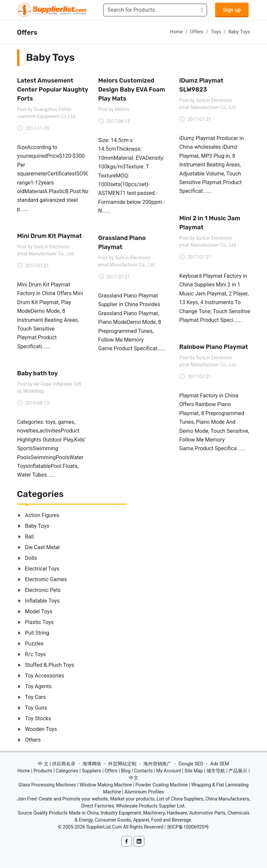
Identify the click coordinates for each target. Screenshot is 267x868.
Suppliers (91, 771)
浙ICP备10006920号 (188, 827)
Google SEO (191, 764)
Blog (126, 771)
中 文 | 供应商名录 (57, 764)
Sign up (232, 10)
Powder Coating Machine (161, 785)
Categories (67, 771)
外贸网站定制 (122, 764)
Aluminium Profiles (144, 792)
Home (176, 32)
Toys (216, 32)
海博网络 (92, 764)
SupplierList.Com (104, 827)
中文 (134, 778)
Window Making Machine (106, 785)
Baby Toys (239, 32)
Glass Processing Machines (47, 785)
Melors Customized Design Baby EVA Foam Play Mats (132, 90)
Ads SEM (220, 764)
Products (43, 771)
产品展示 (238, 771)
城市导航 (216, 771)
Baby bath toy (38, 373)
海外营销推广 (157, 764)
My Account (169, 771)
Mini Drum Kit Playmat (49, 236)
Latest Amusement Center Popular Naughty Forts (53, 90)
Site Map (194, 771)
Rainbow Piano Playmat (214, 347)
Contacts (143, 771)
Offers (197, 32)
